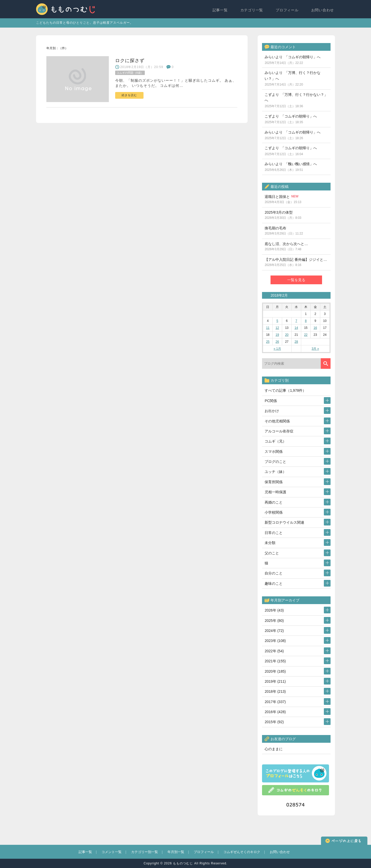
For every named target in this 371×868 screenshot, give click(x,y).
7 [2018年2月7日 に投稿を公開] (296, 321)
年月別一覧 (176, 852)
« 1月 (277, 349)
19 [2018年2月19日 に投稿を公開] (277, 335)
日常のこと (274, 533)
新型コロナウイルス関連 (284, 522)
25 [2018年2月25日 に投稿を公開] (268, 342)
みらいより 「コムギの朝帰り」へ (293, 60)
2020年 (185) (275, 671)
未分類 (270, 543)
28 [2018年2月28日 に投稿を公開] (296, 342)
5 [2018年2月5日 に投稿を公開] (277, 321)
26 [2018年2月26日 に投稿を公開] (277, 342)
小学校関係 (274, 512)
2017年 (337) (275, 702)
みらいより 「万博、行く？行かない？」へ (293, 78)
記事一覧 (221, 9)
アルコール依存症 (279, 431)
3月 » (315, 349)
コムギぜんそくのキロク (242, 852)
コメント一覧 (112, 852)
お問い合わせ (323, 9)
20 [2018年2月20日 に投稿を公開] (287, 335)
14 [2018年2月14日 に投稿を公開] (296, 328)
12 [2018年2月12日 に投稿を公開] (277, 328)
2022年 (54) (274, 651)
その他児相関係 (277, 421)
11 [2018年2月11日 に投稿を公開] (268, 328)
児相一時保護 (275, 492)
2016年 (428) (275, 712)
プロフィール (288, 9)
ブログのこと (275, 462)
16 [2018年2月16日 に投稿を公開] (315, 328)
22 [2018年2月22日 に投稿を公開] (306, 335)
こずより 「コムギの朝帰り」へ (291, 119)
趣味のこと (274, 583)
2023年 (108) (275, 641)
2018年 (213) (275, 691)
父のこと (272, 553)
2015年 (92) (274, 722)
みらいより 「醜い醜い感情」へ (291, 167)
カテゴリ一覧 (253, 9)
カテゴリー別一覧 (145, 852)
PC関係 (271, 401)
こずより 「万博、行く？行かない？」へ (296, 100)
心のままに (274, 749)
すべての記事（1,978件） (285, 390)
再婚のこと (274, 502)
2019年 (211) (275, 681)
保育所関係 (274, 482)
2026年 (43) (274, 610)
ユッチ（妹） (275, 472)
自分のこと (274, 573)
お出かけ (272, 411)
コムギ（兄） (275, 441)
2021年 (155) (275, 661)
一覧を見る (296, 280)
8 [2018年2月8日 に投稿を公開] (306, 321)
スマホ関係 (274, 452)
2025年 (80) (274, 621)
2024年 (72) (274, 631)
